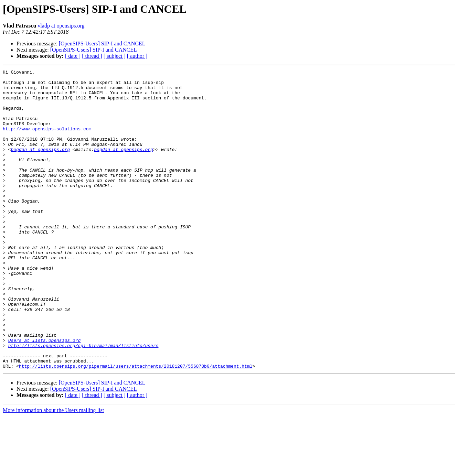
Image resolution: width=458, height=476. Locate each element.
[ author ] (137, 56)
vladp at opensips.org (61, 26)
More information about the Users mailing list (53, 470)
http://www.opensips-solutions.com (47, 141)
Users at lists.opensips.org (45, 395)
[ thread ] (92, 56)
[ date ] (73, 56)
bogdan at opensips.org (40, 166)
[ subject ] (115, 56)
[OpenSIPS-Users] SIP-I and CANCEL (102, 44)
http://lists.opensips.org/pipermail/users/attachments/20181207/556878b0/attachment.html (136, 426)
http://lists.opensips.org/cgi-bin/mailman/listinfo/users (83, 401)
